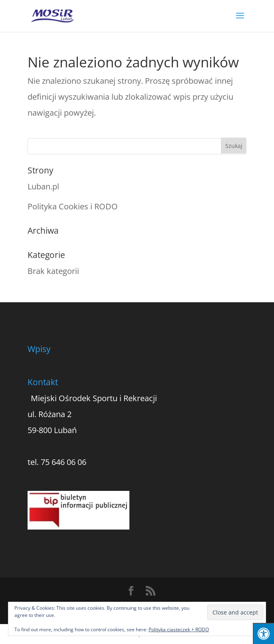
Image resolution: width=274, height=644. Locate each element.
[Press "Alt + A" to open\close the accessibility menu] (263, 633)
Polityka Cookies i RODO (73, 206)
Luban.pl (43, 186)
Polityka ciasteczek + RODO (179, 629)
